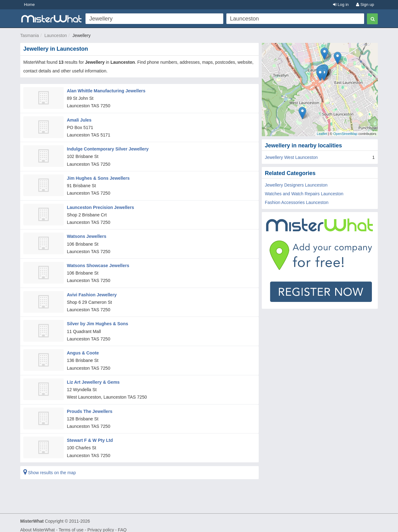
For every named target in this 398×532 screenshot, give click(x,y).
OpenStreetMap (345, 134)
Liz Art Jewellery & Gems (93, 378)
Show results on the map (50, 467)
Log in (341, 5)
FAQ (122, 525)
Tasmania (30, 35)
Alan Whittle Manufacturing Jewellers (105, 90)
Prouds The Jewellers (89, 406)
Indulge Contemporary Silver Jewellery (107, 148)
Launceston (56, 35)
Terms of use (71, 525)
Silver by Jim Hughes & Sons (97, 320)
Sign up (365, 5)
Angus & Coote (83, 349)
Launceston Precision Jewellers (100, 205)
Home (29, 5)
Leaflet (322, 134)
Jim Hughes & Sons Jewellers (98, 177)
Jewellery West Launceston (291, 157)
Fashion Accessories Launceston (297, 202)
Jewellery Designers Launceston (296, 185)
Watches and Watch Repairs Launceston (304, 194)
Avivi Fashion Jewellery (91, 292)
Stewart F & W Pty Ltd (89, 435)
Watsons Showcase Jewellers (97, 263)
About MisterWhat (37, 525)
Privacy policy (101, 525)
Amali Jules (79, 119)
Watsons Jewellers (86, 234)
